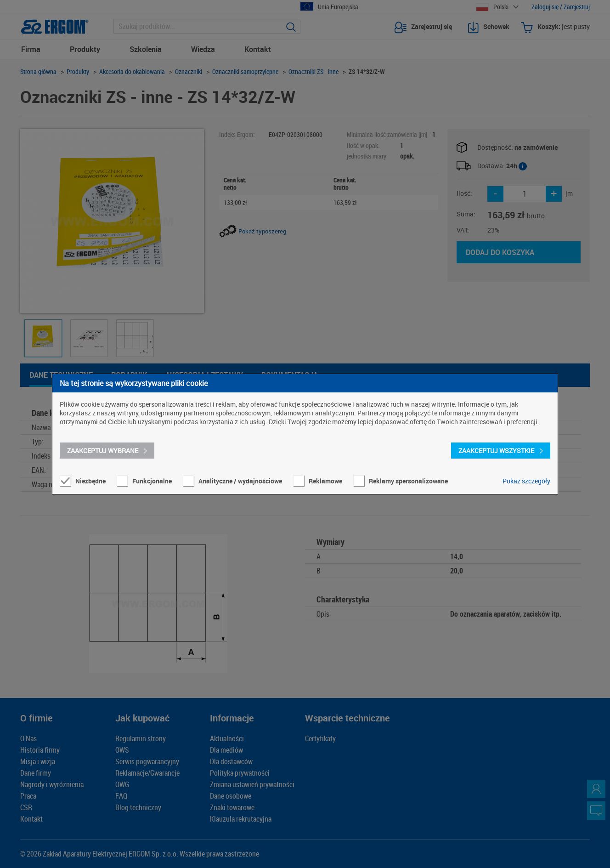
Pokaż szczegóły (526, 481)
